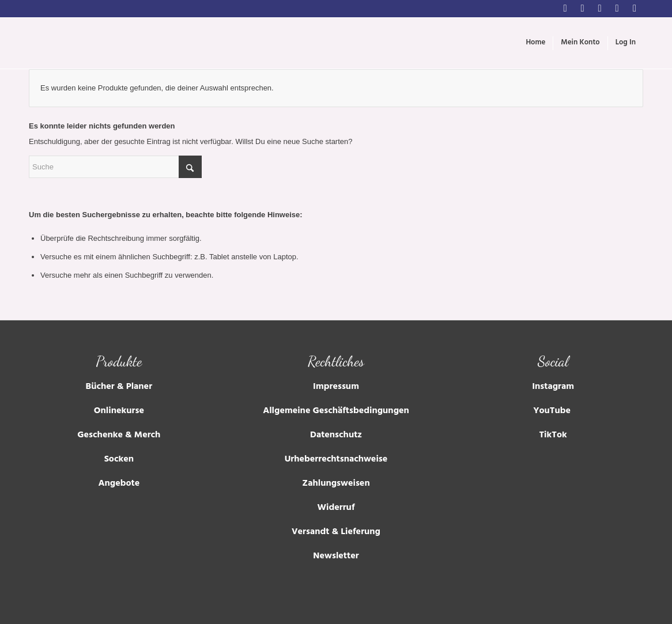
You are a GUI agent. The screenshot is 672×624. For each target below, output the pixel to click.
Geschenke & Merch (119, 436)
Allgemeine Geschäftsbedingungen (336, 411)
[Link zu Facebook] (582, 9)
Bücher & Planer (119, 387)
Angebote (119, 484)
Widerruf (336, 508)
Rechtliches (336, 361)
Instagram (553, 387)
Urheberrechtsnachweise (336, 460)
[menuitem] (535, 43)
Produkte (119, 361)
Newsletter (336, 557)
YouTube (553, 411)
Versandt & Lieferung (336, 532)
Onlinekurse (119, 411)
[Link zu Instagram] (565, 9)
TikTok (553, 436)
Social (553, 361)
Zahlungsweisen (336, 484)
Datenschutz (336, 436)
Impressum (336, 387)
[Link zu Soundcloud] (635, 9)
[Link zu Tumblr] (617, 9)
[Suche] (115, 167)
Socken (119, 460)
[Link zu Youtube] (600, 9)
